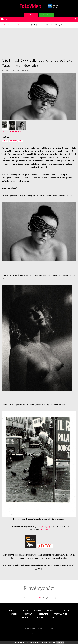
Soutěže (17, 25)
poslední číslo (37, 598)
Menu (6, 19)
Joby (48, 526)
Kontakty (26, 617)
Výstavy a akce (61, 614)
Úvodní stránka (6, 25)
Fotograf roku (47, 15)
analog (5, 141)
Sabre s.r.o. (45, 634)
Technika (51, 610)
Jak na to (65, 610)
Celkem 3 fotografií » (12, 131)
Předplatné (43, 614)
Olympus (44, 530)
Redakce (25, 70)
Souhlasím (60, 642)
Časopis (14, 614)
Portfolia (28, 614)
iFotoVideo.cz (31, 15)
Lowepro (41, 526)
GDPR (54, 617)
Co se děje (24, 610)
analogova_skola (16, 141)
